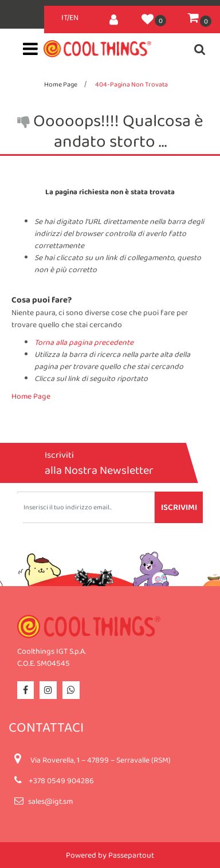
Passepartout (131, 855)
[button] (114, 17)
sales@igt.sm (50, 801)
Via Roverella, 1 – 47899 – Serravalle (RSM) (101, 760)
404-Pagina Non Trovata (131, 84)
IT (64, 17)
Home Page (61, 84)
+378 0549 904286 (61, 780)
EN (74, 17)
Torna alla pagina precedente (84, 342)
